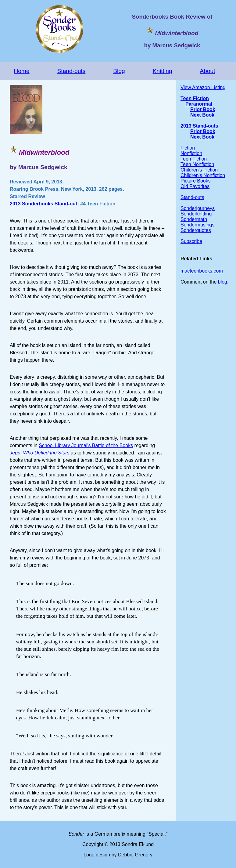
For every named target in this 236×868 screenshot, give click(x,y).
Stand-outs (72, 71)
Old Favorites (195, 186)
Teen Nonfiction (197, 164)
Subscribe (191, 241)
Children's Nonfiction (203, 175)
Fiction (188, 148)
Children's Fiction (199, 170)
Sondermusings (197, 225)
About (207, 71)
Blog (119, 71)
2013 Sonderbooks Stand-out (43, 204)
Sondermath (194, 219)
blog (223, 282)
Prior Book (203, 109)
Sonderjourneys (198, 208)
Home (21, 71)
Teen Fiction (195, 98)
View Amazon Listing (203, 87)
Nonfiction (191, 153)
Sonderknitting (196, 214)
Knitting (162, 71)
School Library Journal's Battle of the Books (86, 445)
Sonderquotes (196, 230)
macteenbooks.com (202, 271)
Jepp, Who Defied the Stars (40, 453)
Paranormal (199, 104)
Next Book (202, 115)
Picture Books (196, 181)
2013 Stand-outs (199, 126)
